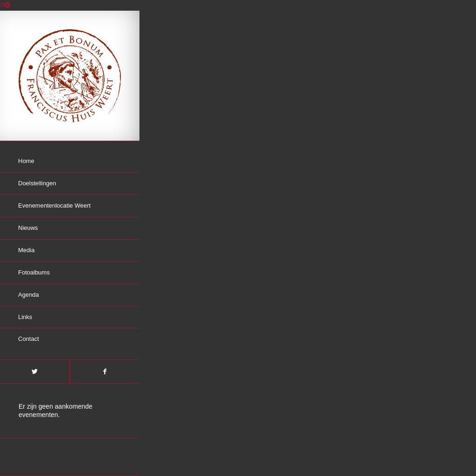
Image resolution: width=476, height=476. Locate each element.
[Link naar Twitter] (35, 372)
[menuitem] (70, 162)
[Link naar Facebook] (105, 372)
